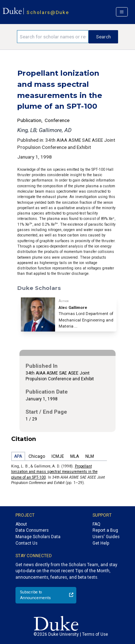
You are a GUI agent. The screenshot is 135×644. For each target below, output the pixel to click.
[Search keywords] (53, 37)
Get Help (101, 543)
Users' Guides (106, 537)
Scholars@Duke (48, 12)
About (21, 524)
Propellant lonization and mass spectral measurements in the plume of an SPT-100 (54, 472)
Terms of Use (95, 634)
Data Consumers (32, 530)
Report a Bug (105, 530)
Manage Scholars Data (38, 537)
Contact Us (26, 543)
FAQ (96, 524)
